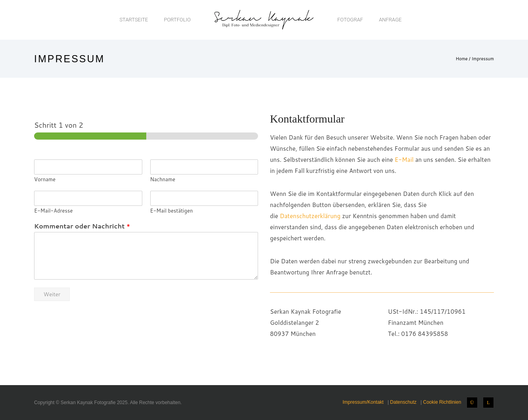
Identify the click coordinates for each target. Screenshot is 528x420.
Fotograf (350, 20)
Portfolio (177, 20)
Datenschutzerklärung (310, 216)
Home (461, 59)
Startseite (134, 20)
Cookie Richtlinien (442, 402)
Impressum (483, 59)
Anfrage (390, 20)
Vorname (45, 179)
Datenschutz (403, 402)
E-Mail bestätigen (172, 211)
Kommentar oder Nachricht (82, 226)
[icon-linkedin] (488, 403)
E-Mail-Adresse (53, 211)
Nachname (163, 179)
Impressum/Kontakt (363, 402)
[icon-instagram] (474, 403)
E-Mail (404, 160)
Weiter (52, 294)
